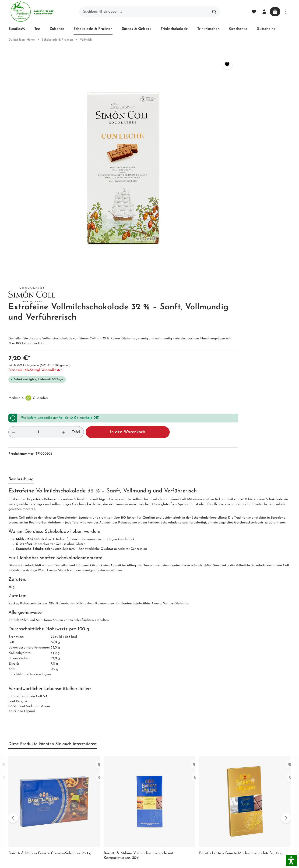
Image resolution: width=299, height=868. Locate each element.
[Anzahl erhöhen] (178, 209)
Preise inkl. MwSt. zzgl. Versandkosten (181, 147)
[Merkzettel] (251, 12)
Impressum (92, 774)
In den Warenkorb (242, 209)
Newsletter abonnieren (92, 795)
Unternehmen (94, 749)
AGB (87, 766)
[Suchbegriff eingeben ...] (144, 12)
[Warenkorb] (274, 12)
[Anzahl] (169, 209)
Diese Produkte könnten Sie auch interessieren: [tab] (53, 521)
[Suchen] (214, 12)
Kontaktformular (51, 804)
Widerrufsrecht (146, 774)
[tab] (21, 256)
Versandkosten (189, 862)
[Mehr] (286, 12)
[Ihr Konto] (262, 12)
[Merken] (134, 64)
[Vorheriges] (11, 595)
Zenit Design (74, 862)
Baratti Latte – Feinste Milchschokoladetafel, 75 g (241, 630)
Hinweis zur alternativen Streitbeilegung (146, 798)
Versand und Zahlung (144, 761)
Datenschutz (143, 782)
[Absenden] (238, 688)
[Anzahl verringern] (159, 209)
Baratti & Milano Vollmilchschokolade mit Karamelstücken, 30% (139, 633)
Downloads (142, 822)
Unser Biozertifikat (99, 758)
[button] (291, 860)
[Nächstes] (288, 595)
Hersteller (141, 814)
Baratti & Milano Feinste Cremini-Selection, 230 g (50, 630)
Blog (137, 749)
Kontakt (90, 783)
